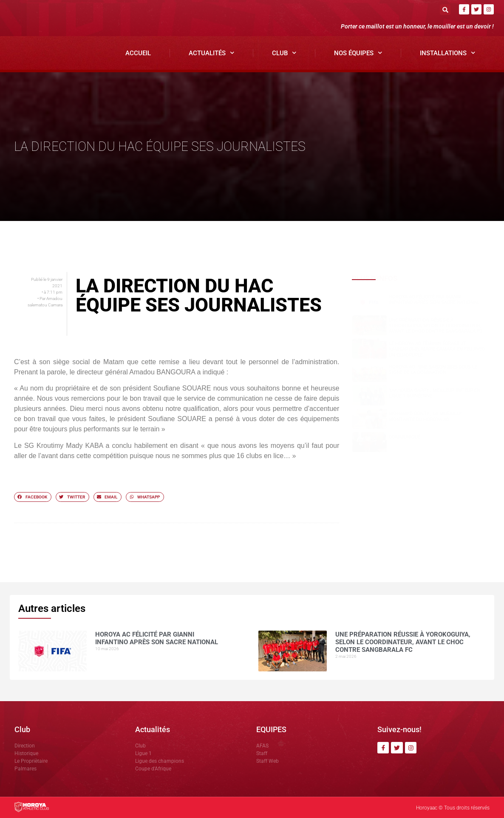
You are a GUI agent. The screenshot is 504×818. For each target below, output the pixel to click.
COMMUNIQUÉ (405, 437)
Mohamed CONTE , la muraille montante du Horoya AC (425, 416)
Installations (448, 53)
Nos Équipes (358, 53)
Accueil (138, 53)
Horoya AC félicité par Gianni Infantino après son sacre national (434, 300)
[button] (445, 10)
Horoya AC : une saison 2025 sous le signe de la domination (433, 370)
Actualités (212, 53)
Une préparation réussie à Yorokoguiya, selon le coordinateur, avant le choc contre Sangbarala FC (436, 326)
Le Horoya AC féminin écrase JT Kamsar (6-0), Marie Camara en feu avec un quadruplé (437, 349)
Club (284, 53)
